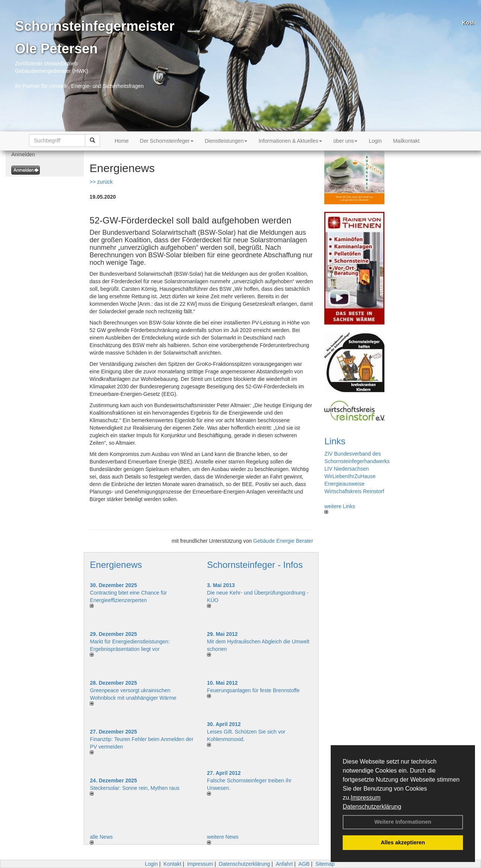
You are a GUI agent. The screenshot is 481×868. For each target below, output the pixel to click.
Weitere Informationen (403, 822)
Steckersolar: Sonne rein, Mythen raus (135, 788)
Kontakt (172, 864)
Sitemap (325, 864)
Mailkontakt (406, 141)
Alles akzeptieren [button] (403, 842)
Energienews (116, 565)
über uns (345, 141)
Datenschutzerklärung (372, 807)
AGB (304, 864)
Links (335, 441)
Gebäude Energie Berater (283, 541)
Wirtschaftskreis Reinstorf (354, 491)
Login (375, 141)
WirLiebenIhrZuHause (350, 476)
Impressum (365, 798)
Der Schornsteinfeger (166, 141)
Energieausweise (344, 484)
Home (122, 141)
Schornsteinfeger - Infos (255, 565)
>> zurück (101, 182)
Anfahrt (284, 864)
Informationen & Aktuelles (290, 141)
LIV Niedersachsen (346, 469)
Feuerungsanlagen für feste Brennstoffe (253, 690)
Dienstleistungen (226, 141)
